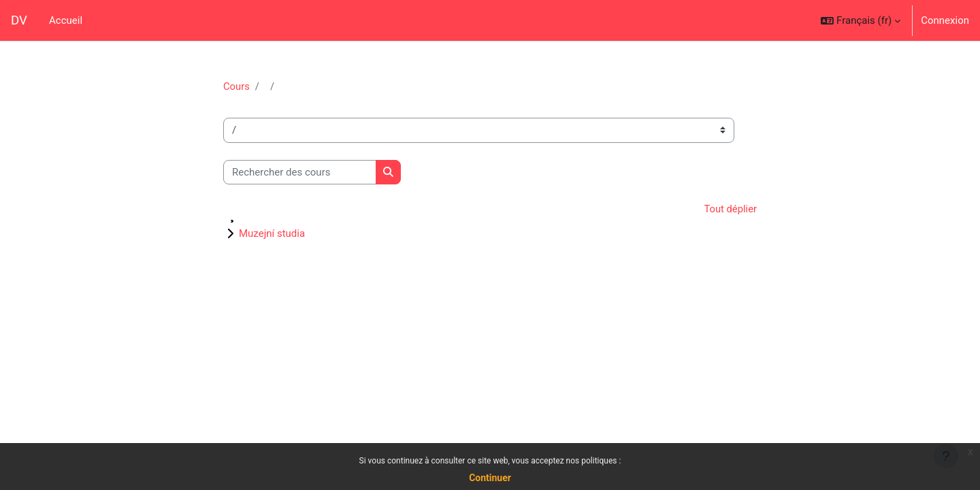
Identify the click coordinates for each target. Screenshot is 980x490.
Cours (236, 86)
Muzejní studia (272, 234)
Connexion (945, 20)
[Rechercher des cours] (300, 173)
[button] (861, 20)
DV (19, 20)
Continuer (490, 478)
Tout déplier (730, 210)
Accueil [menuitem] (66, 20)
